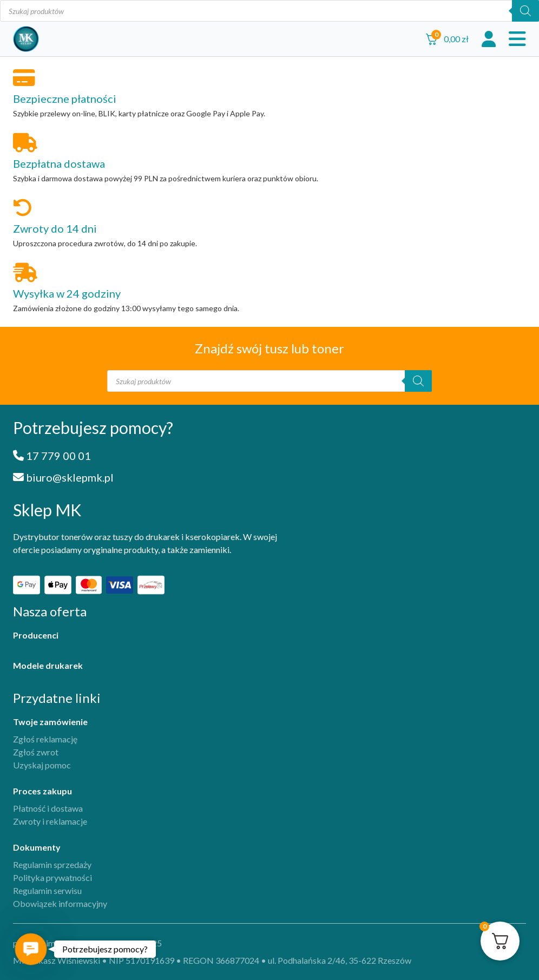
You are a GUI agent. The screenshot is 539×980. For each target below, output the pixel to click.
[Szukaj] (525, 11)
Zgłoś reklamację (45, 739)
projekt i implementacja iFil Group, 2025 (87, 943)
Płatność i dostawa (48, 808)
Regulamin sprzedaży (52, 864)
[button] (31, 949)
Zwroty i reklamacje (50, 821)
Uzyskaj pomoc (42, 765)
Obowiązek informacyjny (60, 903)
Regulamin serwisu (47, 890)
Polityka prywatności (52, 877)
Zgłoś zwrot (36, 752)
